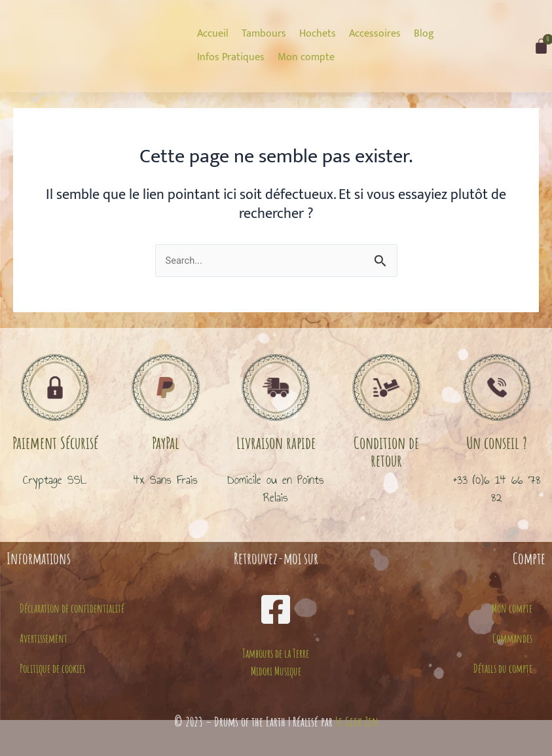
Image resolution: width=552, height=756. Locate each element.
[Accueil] (213, 34)
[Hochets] (318, 34)
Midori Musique (276, 671)
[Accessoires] (375, 34)
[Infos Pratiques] (231, 58)
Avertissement (44, 638)
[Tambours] (264, 34)
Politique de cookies (52, 668)
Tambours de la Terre (276, 653)
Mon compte (512, 608)
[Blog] (424, 34)
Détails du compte (503, 668)
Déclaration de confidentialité (72, 608)
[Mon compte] (306, 58)
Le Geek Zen (357, 722)
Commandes (512, 638)
